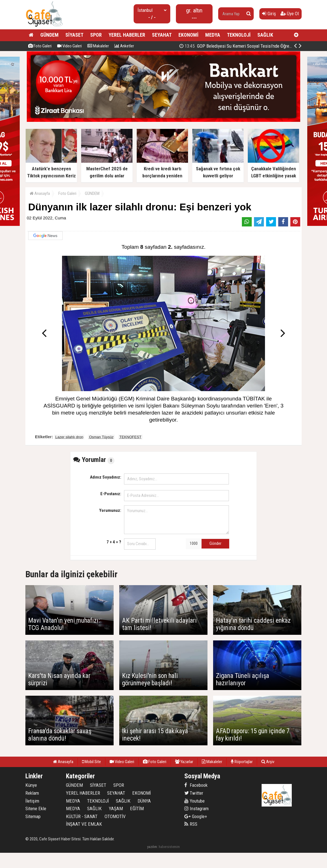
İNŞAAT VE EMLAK (84, 824)
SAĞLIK (265, 35)
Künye (31, 785)
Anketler (124, 46)
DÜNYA (144, 801)
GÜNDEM (49, 35)
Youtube (195, 801)
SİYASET (74, 35)
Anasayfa (40, 193)
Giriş (269, 14)
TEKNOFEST (131, 437)
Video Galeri (69, 46)
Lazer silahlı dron (69, 437)
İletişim (32, 801)
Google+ (196, 816)
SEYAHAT (162, 35)
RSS (191, 824)
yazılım (152, 847)
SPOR (96, 35)
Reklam (32, 793)
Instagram (196, 808)
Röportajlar (242, 762)
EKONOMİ (188, 35)
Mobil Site (91, 762)
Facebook (196, 785)
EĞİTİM (137, 808)
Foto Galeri (40, 46)
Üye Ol (290, 14)
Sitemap (33, 816)
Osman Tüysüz (101, 437)
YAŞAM (116, 808)
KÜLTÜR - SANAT (82, 816)
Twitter (194, 793)
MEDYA (213, 35)
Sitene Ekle (36, 808)
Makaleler (98, 46)
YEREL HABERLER (127, 35)
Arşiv (268, 762)
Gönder (215, 543)
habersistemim (169, 847)
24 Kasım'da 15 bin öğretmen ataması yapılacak (239, 46)
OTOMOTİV (115, 816)
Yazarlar (184, 762)
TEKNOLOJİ (239, 35)
